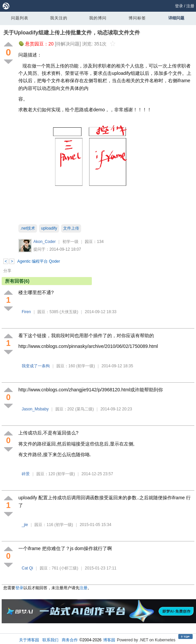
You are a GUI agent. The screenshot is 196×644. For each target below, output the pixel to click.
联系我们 (50, 640)
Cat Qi (27, 568)
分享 (7, 271)
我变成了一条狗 (36, 366)
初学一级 (70, 242)
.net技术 (28, 228)
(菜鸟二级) (84, 409)
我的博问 (98, 18)
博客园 (109, 640)
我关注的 (59, 18)
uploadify (49, 228)
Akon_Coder (45, 242)
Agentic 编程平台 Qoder (39, 261)
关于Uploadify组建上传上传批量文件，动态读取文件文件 (72, 33)
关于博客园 (29, 640)
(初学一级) (85, 366)
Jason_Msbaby (35, 409)
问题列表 (20, 18)
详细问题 (176, 18)
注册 (190, 6)
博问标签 (137, 18)
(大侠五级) (69, 312)
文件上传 (71, 228)
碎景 (26, 474)
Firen (26, 312)
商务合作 (70, 640)
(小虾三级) (69, 568)
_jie (25, 525)
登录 (179, 6)
